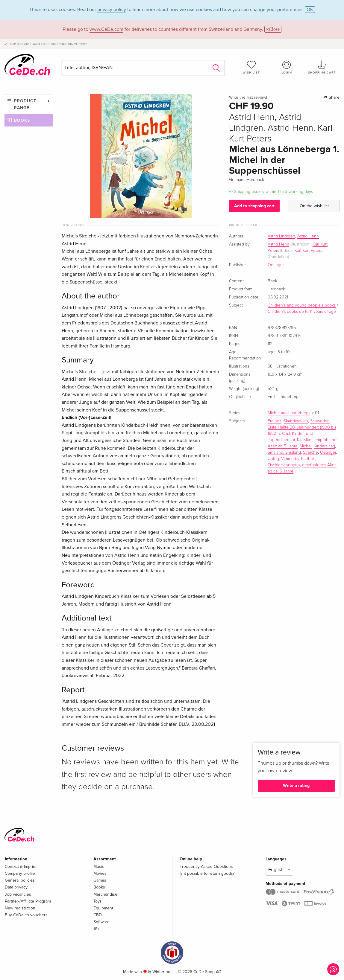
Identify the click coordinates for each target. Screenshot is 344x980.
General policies (20, 880)
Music (99, 867)
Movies (100, 873)
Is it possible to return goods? (207, 873)
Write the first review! (248, 97)
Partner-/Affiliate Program (28, 901)
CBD (98, 915)
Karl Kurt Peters (308, 251)
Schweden (320, 421)
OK (310, 10)
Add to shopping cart (254, 206)
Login (287, 67)
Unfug (273, 459)
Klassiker (305, 440)
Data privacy (16, 887)
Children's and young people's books (302, 305)
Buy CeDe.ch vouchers (26, 915)
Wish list (251, 67)
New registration (20, 908)
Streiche (310, 452)
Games (100, 880)
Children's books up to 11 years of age (302, 312)
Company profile (20, 873)
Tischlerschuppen (284, 465)
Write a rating (296, 785)
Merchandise (105, 894)
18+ (96, 929)
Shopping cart (322, 67)
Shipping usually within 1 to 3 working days (274, 192)
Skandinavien (296, 421)
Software (101, 922)
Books (22, 120)
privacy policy (112, 10)
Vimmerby (290, 459)
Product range (25, 104)
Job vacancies (18, 894)
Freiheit (275, 421)
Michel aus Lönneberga (289, 413)
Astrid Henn (308, 236)
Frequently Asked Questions (206, 867)
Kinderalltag (324, 446)
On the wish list (314, 206)
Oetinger (276, 265)
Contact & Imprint (21, 867)
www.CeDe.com (106, 29)
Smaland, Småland (284, 452)
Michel (306, 446)
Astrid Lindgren (281, 236)
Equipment (103, 908)
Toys (98, 901)
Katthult (308, 459)
